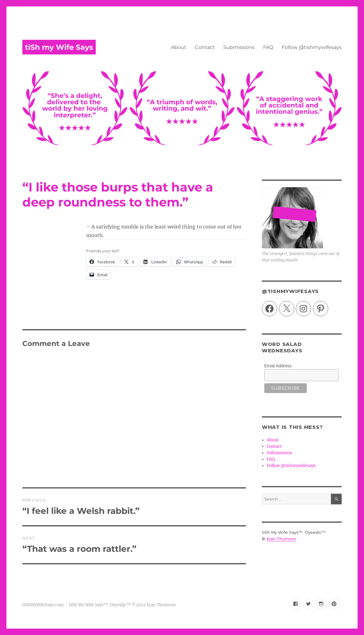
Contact (205, 47)
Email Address (278, 366)
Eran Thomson (281, 539)
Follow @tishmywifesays (312, 47)
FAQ (268, 47)
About (179, 47)
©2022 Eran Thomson (153, 605)
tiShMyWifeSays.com (43, 605)
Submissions (239, 47)
